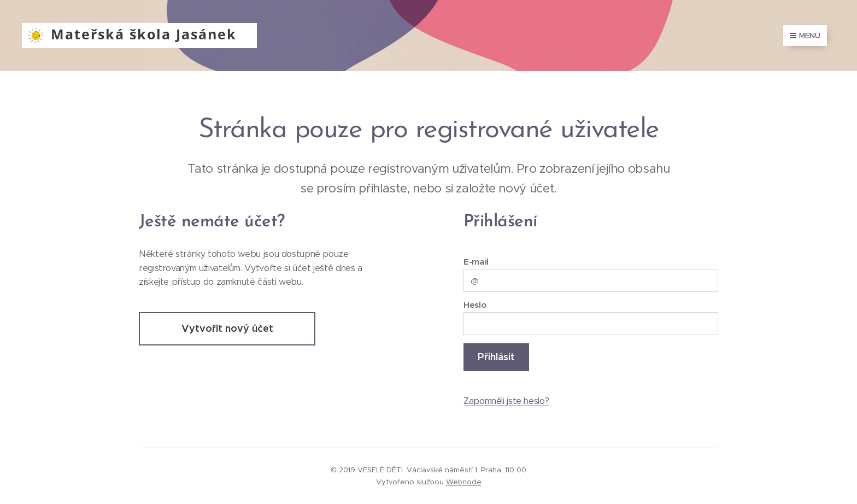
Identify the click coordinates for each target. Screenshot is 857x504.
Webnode (464, 482)
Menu (805, 36)
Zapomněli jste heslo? (506, 401)
